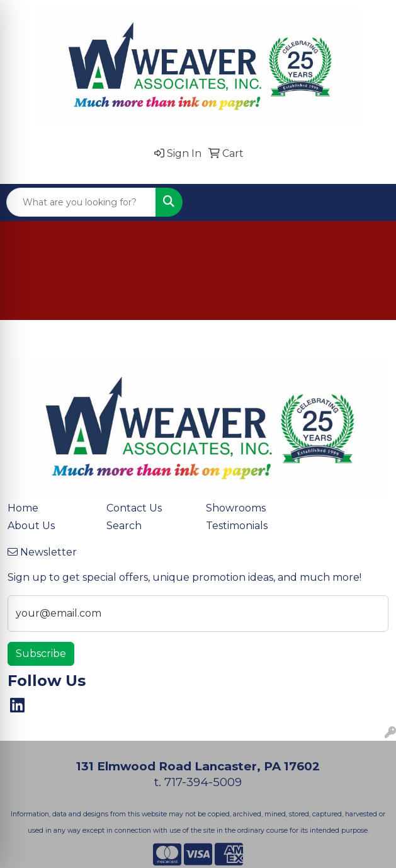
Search (124, 526)
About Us (31, 526)
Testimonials (237, 526)
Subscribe (41, 654)
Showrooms (236, 508)
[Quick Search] (81, 202)
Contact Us (134, 508)
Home (23, 508)
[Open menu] (371, 202)
